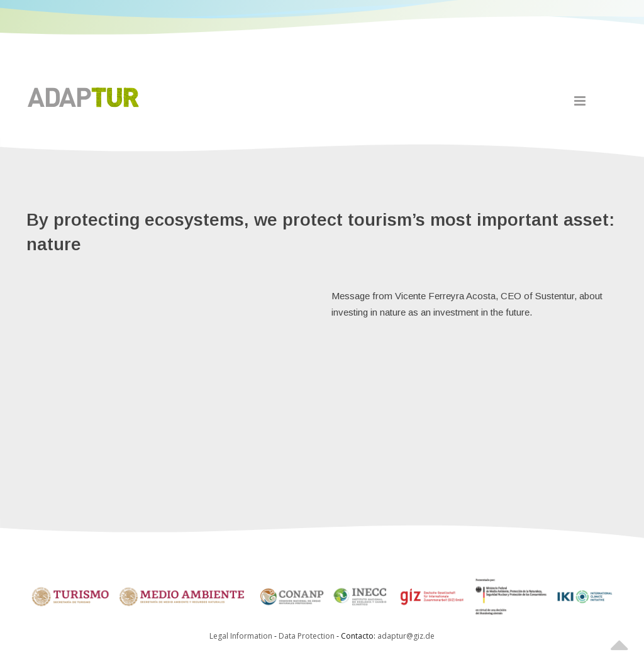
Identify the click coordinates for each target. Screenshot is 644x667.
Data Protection (308, 636)
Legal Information (241, 636)
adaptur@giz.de (406, 636)
